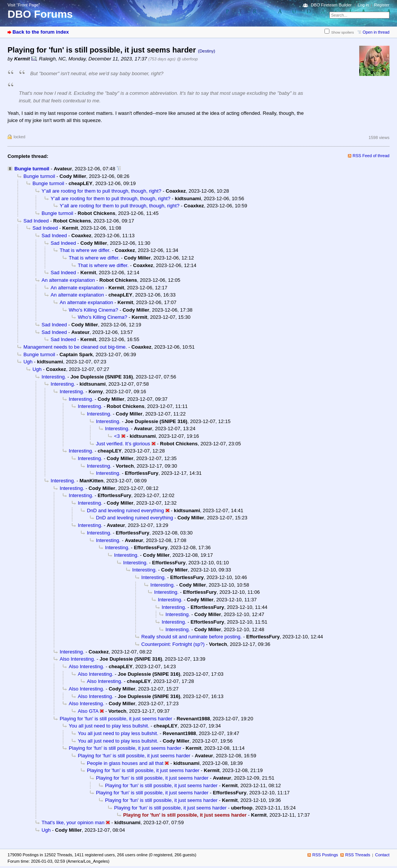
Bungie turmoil (32, 169)
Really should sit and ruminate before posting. (192, 637)
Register (382, 5)
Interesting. (54, 377)
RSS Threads (358, 855)
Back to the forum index (41, 32)
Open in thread (376, 32)
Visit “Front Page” (24, 5)
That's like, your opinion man (73, 822)
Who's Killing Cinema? (93, 310)
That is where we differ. (85, 250)
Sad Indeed (36, 221)
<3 (117, 436)
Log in (363, 5)
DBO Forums (40, 14)
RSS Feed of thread (371, 156)
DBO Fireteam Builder (331, 5)
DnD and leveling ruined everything (125, 510)
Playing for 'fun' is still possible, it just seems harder (116, 719)
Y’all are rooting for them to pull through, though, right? (101, 191)
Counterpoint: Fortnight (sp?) (173, 644)
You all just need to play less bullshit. (109, 726)
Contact (382, 855)
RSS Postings (325, 855)
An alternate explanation (68, 280)
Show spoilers (343, 32)
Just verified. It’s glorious (123, 444)
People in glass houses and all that (125, 763)
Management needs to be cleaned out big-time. (75, 347)
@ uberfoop (187, 59)
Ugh (28, 362)
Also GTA (88, 711)
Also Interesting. (77, 659)
